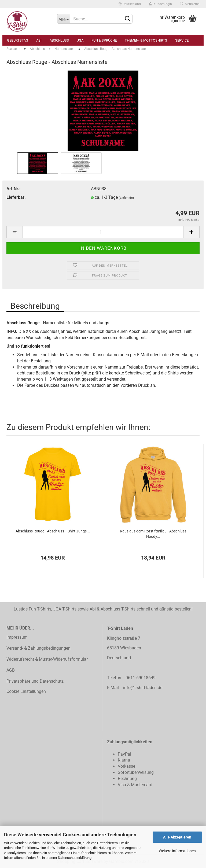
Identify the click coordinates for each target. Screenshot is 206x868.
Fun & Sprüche (104, 40)
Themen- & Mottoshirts (146, 40)
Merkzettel (190, 4)
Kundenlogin (160, 4)
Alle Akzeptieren (177, 837)
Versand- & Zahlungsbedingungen (38, 648)
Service (182, 40)
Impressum (17, 637)
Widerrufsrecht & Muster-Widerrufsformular (47, 659)
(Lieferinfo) (126, 198)
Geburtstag (18, 40)
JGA (80, 40)
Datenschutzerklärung (75, 858)
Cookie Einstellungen (26, 691)
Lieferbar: (16, 197)
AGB (11, 670)
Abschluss (59, 40)
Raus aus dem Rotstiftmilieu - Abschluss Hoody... (153, 534)
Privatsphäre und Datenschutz (35, 681)
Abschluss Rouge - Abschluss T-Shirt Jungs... (53, 531)
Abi (39, 40)
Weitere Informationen (177, 851)
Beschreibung (35, 306)
